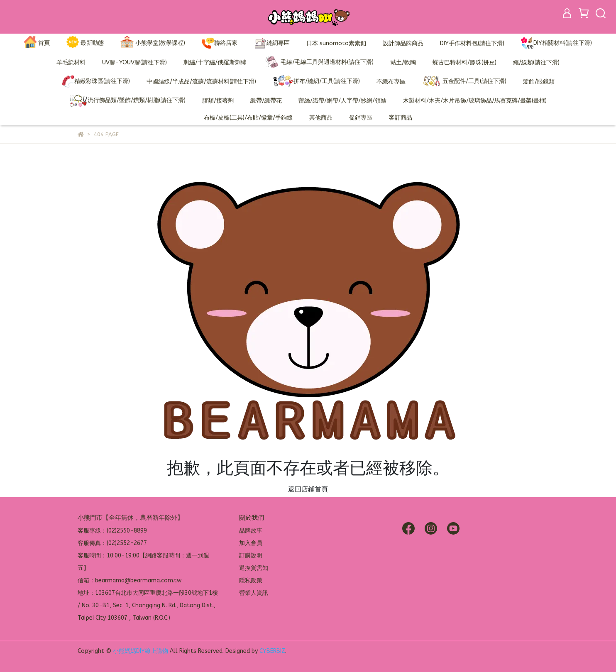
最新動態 (85, 43)
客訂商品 (401, 118)
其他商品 (321, 118)
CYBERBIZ (272, 651)
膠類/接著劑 (218, 101)
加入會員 (251, 543)
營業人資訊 (254, 593)
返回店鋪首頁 (308, 489)
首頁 (37, 43)
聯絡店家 (220, 43)
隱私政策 (251, 580)
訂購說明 (251, 556)
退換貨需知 (254, 568)
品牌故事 (251, 531)
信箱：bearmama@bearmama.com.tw (130, 580)
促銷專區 (361, 118)
